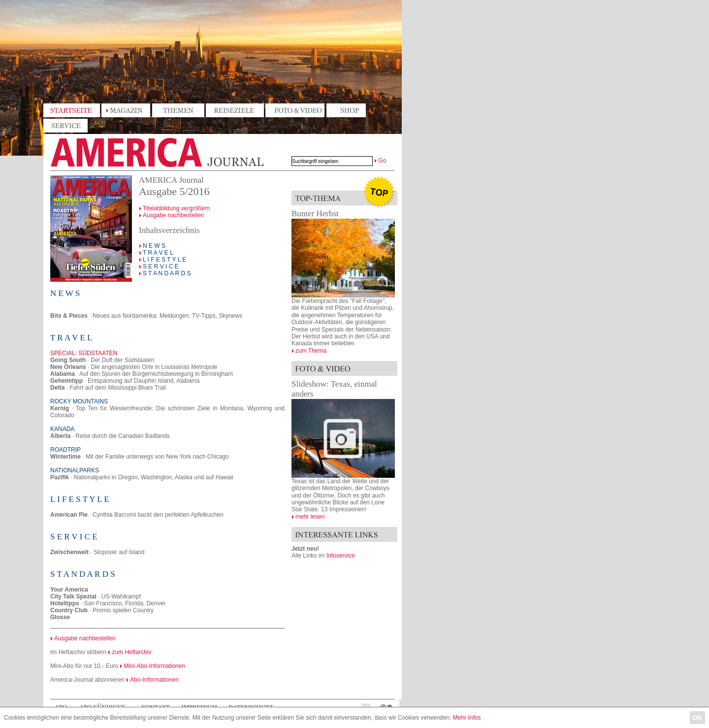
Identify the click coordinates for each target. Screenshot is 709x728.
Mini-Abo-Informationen (154, 666)
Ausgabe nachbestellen (174, 215)
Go (382, 161)
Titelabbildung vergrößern (177, 208)
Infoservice (341, 556)
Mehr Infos (467, 718)
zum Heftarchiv (131, 652)
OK (697, 718)
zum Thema (311, 351)
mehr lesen (310, 517)
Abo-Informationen (154, 680)
